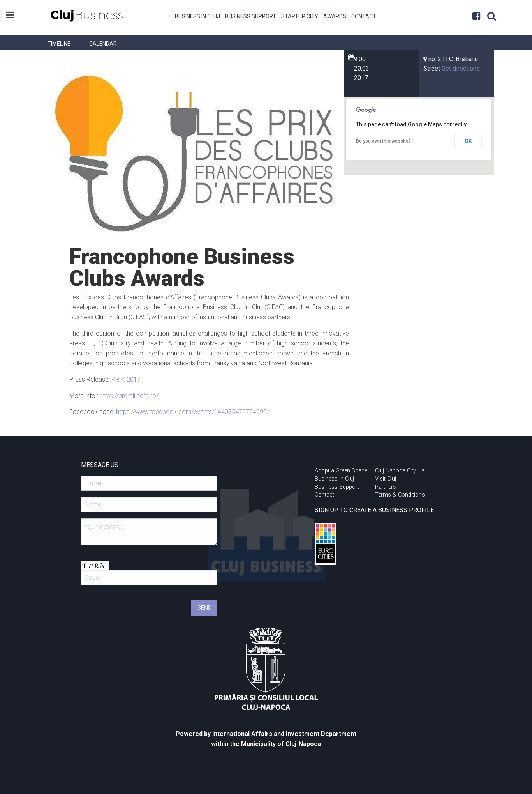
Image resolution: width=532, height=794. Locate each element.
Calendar (103, 44)
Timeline (59, 44)
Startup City (300, 16)
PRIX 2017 (126, 379)
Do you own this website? (383, 141)
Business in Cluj (197, 16)
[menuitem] (198, 16)
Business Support (251, 16)
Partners (386, 487)
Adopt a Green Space (341, 471)
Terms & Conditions (400, 495)
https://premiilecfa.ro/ (129, 396)
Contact (364, 16)
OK (468, 141)
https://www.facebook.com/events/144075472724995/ (193, 412)
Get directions (461, 68)
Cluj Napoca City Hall (401, 471)
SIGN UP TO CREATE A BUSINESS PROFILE (374, 510)
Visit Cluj (386, 479)
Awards (335, 16)
